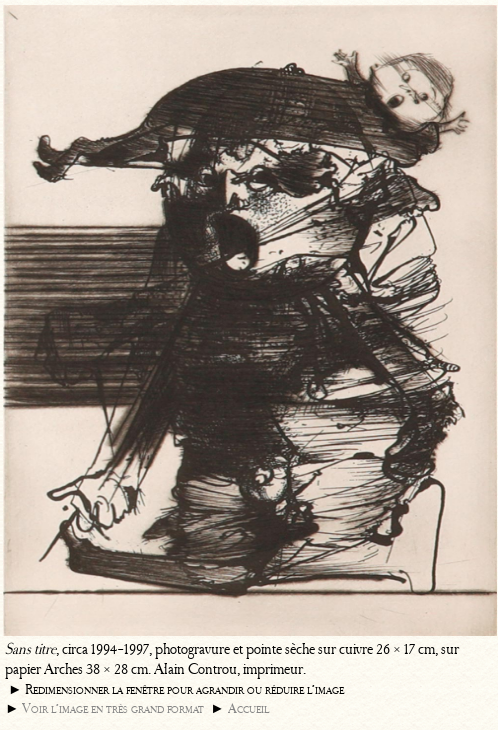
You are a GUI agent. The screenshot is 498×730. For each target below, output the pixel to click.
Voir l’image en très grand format (113, 708)
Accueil (248, 708)
